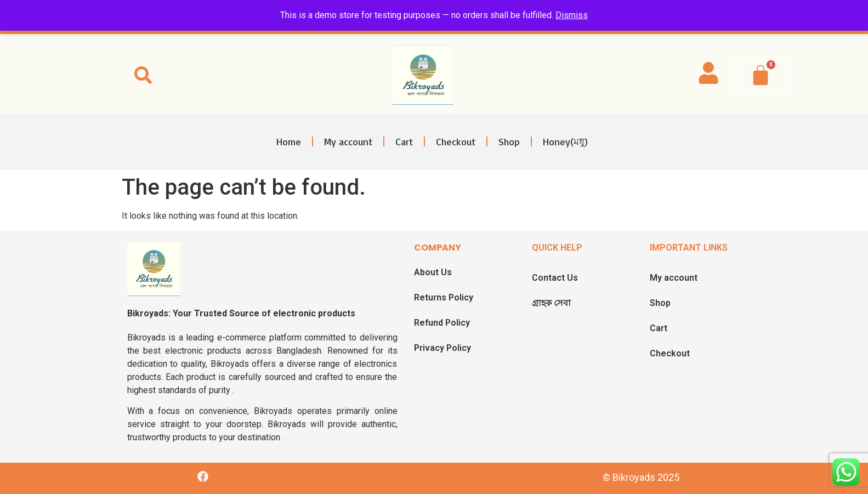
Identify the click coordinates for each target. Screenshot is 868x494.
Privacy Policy (442, 348)
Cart (404, 141)
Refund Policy (442, 323)
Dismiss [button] (572, 15)
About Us (433, 272)
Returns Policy (444, 297)
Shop (509, 141)
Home (289, 141)
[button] (143, 75)
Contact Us (555, 278)
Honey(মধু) (565, 141)
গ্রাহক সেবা (551, 303)
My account (348, 141)
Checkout (456, 141)
